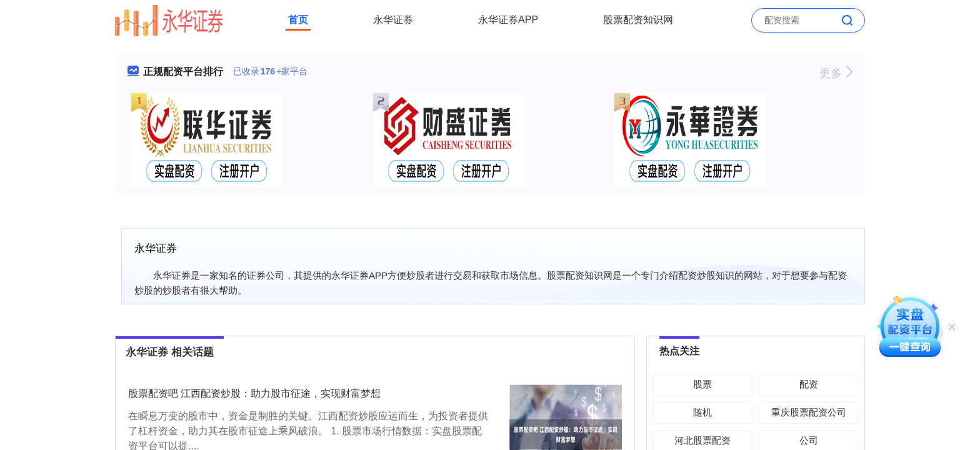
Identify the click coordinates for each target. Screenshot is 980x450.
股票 (702, 384)
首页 (298, 20)
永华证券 (393, 20)
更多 (836, 73)
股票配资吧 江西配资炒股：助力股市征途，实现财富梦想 (254, 393)
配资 (809, 384)
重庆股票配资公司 (809, 412)
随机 (702, 412)
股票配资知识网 (638, 20)
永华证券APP (508, 20)
